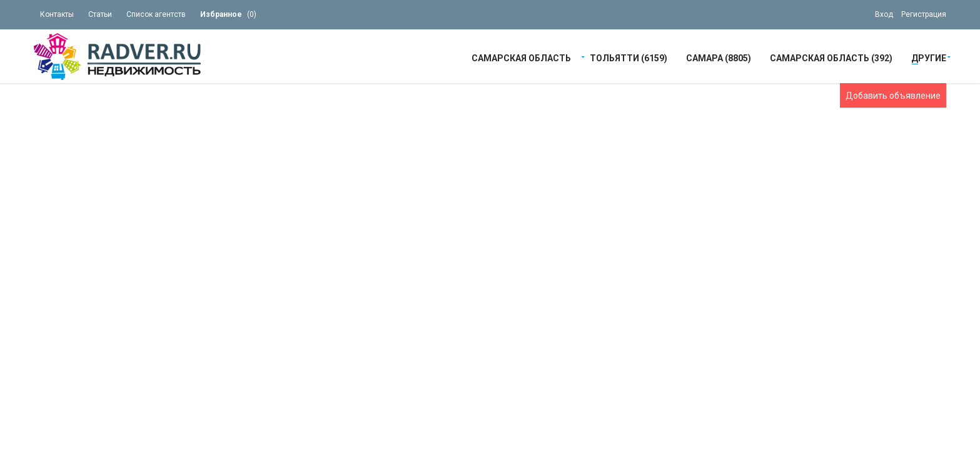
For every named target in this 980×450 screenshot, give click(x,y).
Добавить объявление (893, 96)
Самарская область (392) (831, 57)
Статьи (100, 14)
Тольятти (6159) (629, 57)
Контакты (57, 14)
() (228, 14)
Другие (929, 57)
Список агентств (156, 14)
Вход (884, 14)
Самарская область (521, 57)
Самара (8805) (719, 57)
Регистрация (924, 14)
